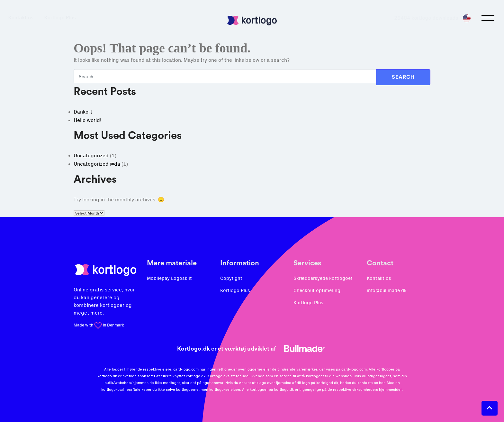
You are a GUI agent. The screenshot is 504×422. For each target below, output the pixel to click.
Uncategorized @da (97, 164)
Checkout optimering (317, 291)
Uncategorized (91, 156)
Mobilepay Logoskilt (169, 278)
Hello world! (87, 120)
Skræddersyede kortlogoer (323, 278)
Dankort (83, 112)
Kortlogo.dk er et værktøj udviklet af (252, 349)
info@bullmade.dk (387, 291)
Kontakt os (27, 18)
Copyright (231, 278)
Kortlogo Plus (66, 18)
